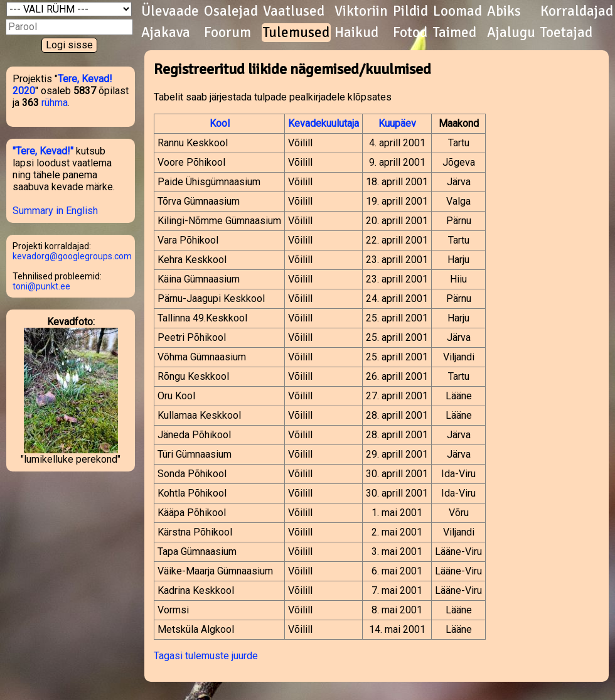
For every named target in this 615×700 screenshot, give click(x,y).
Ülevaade (170, 11)
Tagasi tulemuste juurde (206, 656)
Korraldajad (577, 11)
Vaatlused (294, 11)
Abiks (504, 11)
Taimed (455, 33)
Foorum (227, 33)
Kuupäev (397, 123)
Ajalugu (511, 33)
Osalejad (231, 11)
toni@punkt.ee (41, 286)
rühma (55, 103)
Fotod (410, 33)
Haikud (356, 33)
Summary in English (55, 211)
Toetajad (566, 33)
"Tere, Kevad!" (43, 151)
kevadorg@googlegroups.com (72, 256)
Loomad (457, 11)
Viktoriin (361, 11)
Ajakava (166, 33)
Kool (220, 123)
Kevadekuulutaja (324, 123)
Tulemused (296, 33)
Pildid (410, 11)
